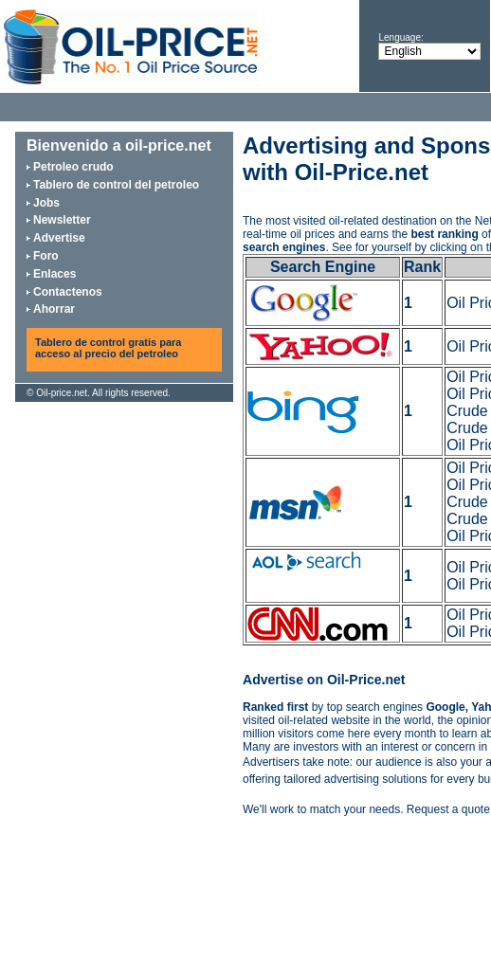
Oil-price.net (62, 393)
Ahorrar (54, 309)
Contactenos (68, 292)
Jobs (46, 203)
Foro (46, 256)
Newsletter (62, 220)
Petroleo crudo (73, 167)
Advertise (59, 238)
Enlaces (55, 274)
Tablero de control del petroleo (116, 185)
